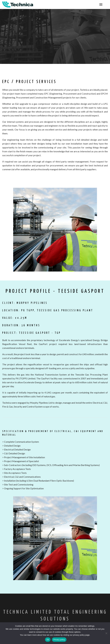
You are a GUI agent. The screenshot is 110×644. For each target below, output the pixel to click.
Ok (48, 640)
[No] (106, 633)
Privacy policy (59, 640)
